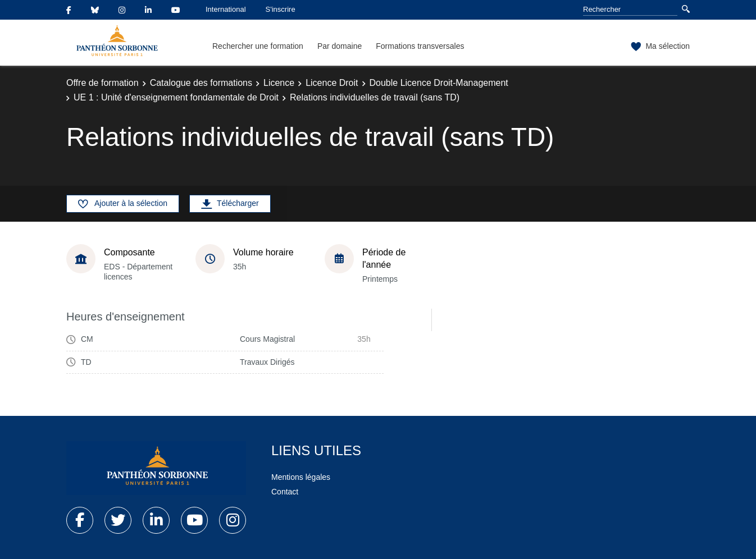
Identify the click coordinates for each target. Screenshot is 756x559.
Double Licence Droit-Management (439, 83)
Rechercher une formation (258, 46)
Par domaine (340, 46)
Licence (279, 83)
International (226, 9)
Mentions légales (301, 477)
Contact (285, 492)
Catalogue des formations (201, 83)
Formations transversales (420, 46)
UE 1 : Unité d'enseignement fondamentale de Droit (176, 97)
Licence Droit (332, 83)
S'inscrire (281, 9)
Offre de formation (103, 83)
